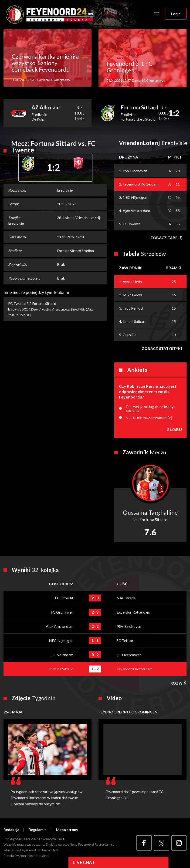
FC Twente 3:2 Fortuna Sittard (32, 304)
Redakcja (11, 830)
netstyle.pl (41, 856)
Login (176, 14)
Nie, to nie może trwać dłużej (149, 418)
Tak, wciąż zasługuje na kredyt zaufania (150, 409)
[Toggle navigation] (157, 14)
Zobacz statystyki (162, 349)
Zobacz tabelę (166, 238)
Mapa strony (67, 830)
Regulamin (38, 830)
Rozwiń (178, 683)
